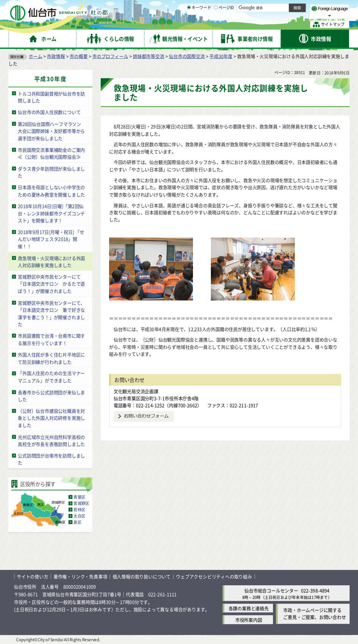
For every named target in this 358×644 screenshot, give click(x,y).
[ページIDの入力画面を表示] (216, 24)
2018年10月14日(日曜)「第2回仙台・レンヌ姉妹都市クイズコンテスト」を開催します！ (51, 213)
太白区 (79, 516)
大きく (269, 16)
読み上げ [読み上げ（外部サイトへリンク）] (230, 7)
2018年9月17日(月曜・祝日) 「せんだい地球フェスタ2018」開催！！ (51, 239)
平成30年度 (221, 56)
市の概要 (78, 56)
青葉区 (79, 497)
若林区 (79, 509)
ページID (224, 24)
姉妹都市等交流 (149, 56)
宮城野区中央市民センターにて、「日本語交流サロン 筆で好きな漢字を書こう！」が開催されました (51, 314)
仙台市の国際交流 (187, 56)
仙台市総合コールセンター (271, 590)
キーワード (199, 24)
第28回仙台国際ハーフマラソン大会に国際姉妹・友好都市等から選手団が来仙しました (51, 131)
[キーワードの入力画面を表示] (189, 24)
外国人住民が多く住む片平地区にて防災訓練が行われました (51, 358)
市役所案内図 (249, 620)
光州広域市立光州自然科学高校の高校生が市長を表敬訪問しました (51, 440)
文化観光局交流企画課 (136, 391)
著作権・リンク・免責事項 (80, 576)
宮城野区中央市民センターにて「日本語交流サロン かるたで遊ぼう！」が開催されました (51, 284)
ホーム (35, 56)
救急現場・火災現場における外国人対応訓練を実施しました (51, 262)
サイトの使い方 (33, 576)
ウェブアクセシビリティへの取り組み (214, 576)
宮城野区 (81, 503)
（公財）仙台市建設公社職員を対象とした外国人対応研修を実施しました (51, 418)
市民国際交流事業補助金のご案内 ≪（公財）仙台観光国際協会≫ (54, 153)
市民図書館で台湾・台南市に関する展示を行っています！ (51, 339)
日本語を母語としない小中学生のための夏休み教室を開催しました (51, 191)
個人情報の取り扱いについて (142, 576)
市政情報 (56, 56)
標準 (279, 7)
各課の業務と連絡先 (249, 608)
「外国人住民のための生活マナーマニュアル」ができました (51, 377)
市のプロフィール (110, 56)
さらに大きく (292, 16)
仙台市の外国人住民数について (49, 112)
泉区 (77, 522)
